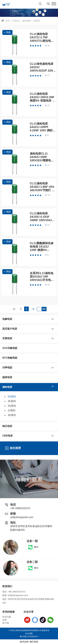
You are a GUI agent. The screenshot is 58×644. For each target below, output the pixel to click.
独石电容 (7, 426)
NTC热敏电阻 (10, 358)
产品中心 (16, 21)
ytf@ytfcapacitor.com (22, 517)
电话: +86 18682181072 (14, 592)
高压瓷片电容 (10, 329)
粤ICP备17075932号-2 (29, 637)
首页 (8, 21)
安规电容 (7, 338)
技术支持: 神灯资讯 (29, 642)
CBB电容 (8, 436)
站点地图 (29, 633)
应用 (4, 620)
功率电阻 (7, 368)
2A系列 (36, 21)
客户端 (6, 623)
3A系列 (12, 415)
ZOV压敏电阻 (10, 348)
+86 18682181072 (20, 508)
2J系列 (12, 410)
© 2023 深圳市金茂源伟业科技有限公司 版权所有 (29, 630)
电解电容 (7, 319)
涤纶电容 (27, 21)
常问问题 (7, 617)
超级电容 (7, 377)
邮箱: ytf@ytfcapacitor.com (15, 595)
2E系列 (12, 401)
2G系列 (12, 406)
